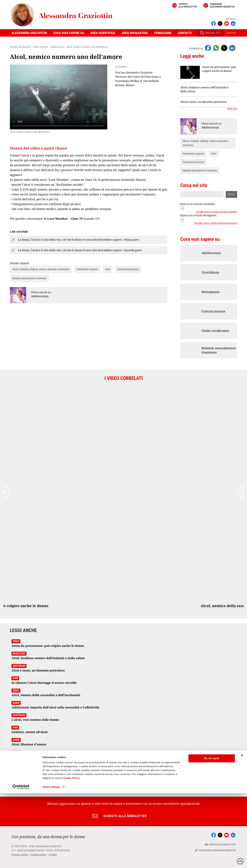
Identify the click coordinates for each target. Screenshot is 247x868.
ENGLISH (231, 33)
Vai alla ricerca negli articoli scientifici (216, 212)
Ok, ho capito (212, 833)
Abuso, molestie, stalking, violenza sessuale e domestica (41, 269)
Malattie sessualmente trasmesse (29, 278)
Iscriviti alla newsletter (188, 5)
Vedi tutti (232, 109)
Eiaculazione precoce (128, 269)
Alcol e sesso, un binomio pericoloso (204, 102)
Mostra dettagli (51, 862)
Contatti (185, 33)
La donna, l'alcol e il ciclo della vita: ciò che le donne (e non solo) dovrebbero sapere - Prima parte (79, 240)
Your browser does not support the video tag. (59, 97)
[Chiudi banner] (242, 830)
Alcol (108, 269)
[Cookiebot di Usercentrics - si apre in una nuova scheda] (21, 862)
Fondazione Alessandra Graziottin (222, 5)
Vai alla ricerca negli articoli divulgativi (216, 223)
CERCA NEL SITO (210, 33)
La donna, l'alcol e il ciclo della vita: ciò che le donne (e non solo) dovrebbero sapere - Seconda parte (80, 250)
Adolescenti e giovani (87, 269)
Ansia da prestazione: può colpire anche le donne (219, 69)
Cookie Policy (71, 853)
